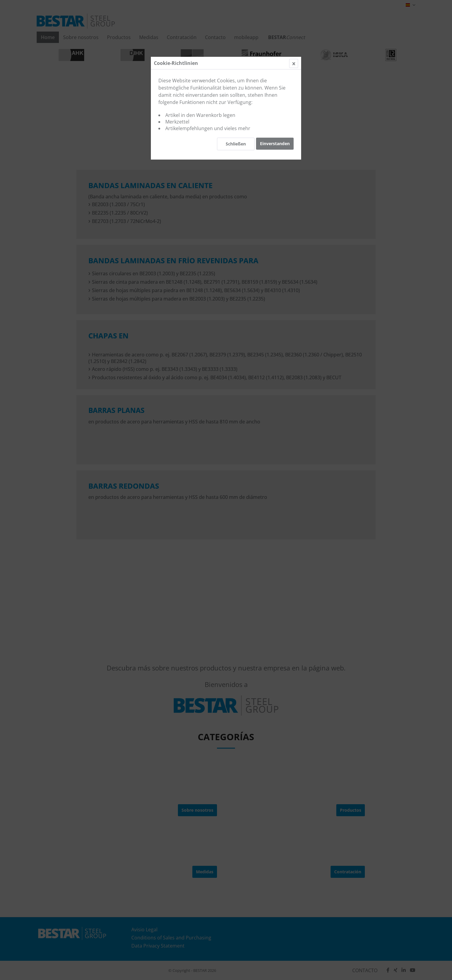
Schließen (236, 144)
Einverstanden (275, 143)
